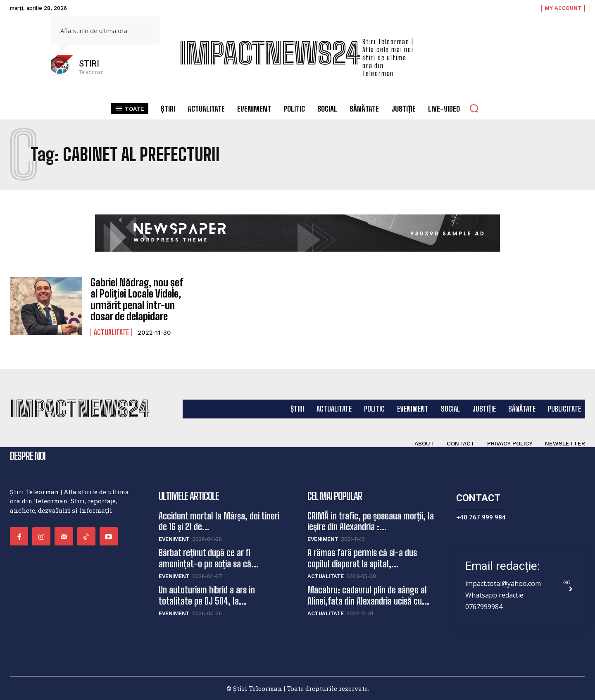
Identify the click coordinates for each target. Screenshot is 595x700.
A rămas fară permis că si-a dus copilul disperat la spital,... (362, 558)
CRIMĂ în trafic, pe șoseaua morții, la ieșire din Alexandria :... (371, 521)
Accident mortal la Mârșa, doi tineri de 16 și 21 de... (219, 521)
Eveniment (174, 539)
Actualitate (111, 331)
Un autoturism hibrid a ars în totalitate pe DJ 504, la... (207, 595)
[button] (474, 108)
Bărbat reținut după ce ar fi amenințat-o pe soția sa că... (209, 558)
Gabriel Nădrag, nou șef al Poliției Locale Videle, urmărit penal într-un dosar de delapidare (140, 299)
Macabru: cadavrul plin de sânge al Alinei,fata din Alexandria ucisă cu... (368, 595)
